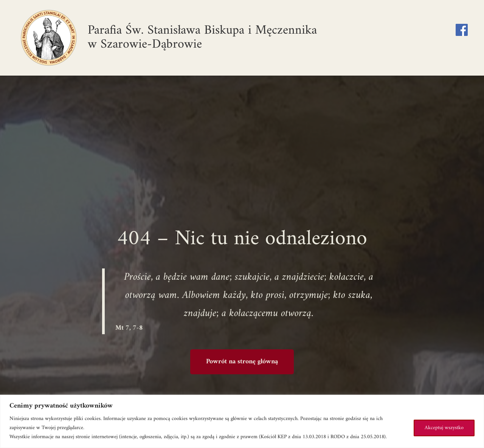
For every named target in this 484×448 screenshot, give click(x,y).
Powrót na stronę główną (242, 362)
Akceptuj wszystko (444, 428)
